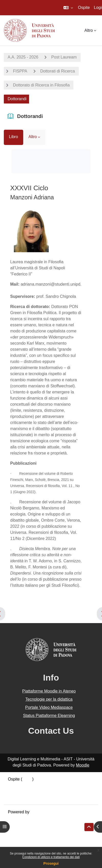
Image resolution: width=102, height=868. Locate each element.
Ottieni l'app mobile (25, 797)
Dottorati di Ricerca (58, 71)
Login (27, 779)
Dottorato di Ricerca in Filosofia (41, 85)
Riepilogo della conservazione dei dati (42, 785)
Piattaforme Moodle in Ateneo (49, 691)
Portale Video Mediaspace (49, 707)
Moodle (83, 765)
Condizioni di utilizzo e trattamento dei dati (51, 857)
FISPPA (20, 71)
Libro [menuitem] (14, 137)
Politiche (16, 791)
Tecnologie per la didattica (49, 699)
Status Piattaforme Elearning (49, 716)
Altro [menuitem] (89, 30)
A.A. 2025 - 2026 (23, 57)
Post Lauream (64, 57)
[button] (68, 8)
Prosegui (51, 863)
